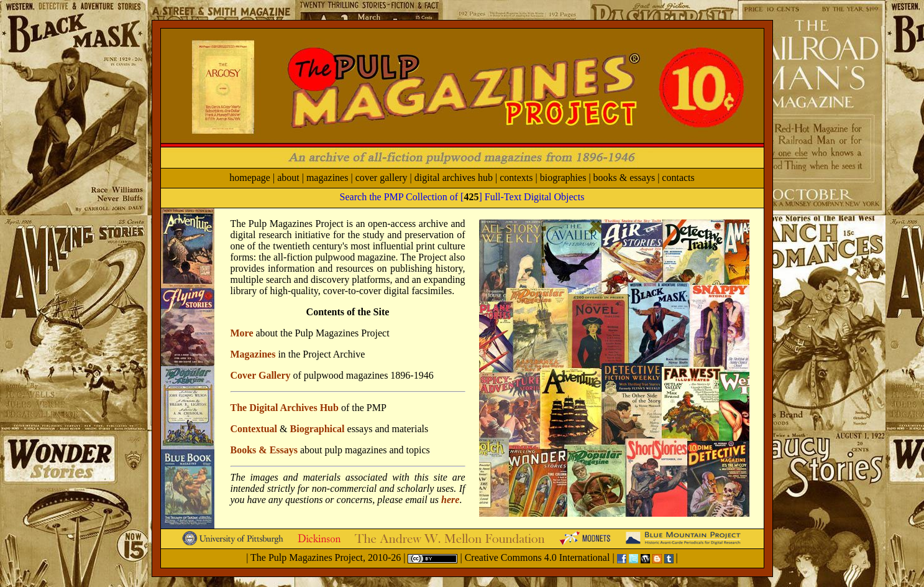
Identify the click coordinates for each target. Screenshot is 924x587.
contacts (678, 178)
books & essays (624, 178)
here (450, 500)
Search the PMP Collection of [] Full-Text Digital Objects (462, 197)
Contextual (254, 429)
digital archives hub (454, 178)
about (288, 178)
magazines (327, 178)
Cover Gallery (261, 375)
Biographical (318, 429)
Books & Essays (264, 450)
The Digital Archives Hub (285, 408)
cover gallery (382, 178)
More (242, 333)
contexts (516, 178)
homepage (250, 178)
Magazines (253, 354)
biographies (563, 178)
